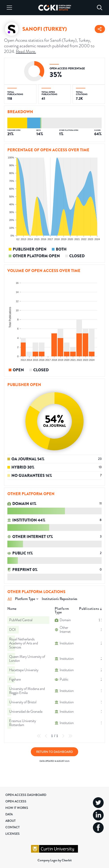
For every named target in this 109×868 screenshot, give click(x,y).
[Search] (100, 8)
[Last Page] (70, 736)
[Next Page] (63, 736)
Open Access (16, 801)
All (10, 599)
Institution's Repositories (60, 599)
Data (9, 814)
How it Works (17, 808)
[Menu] (9, 8)
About (10, 821)
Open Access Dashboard (26, 795)
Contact (13, 827)
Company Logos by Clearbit (55, 860)
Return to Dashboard (54, 752)
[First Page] (39, 736)
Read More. (26, 51)
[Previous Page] (46, 736)
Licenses (13, 834)
